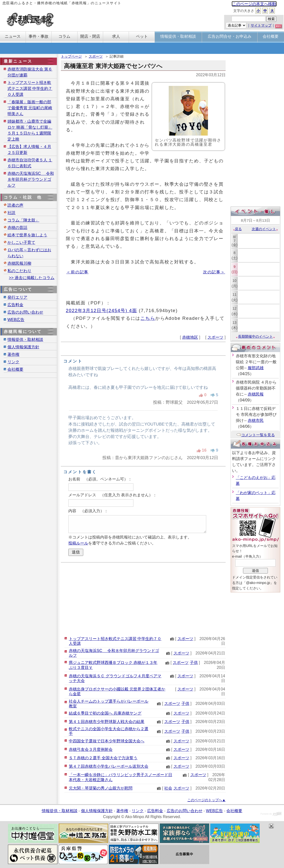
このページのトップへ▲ (206, 800)
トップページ (71, 56)
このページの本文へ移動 (254, 4)
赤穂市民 (256, 420)
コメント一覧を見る (256, 435)
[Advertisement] (143, 599)
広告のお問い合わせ (25, 312)
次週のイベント (265, 229)
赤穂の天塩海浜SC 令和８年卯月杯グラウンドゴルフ (31, 179)
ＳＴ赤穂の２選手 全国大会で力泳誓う (103, 758)
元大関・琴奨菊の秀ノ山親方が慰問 (101, 788)
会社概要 (15, 369)
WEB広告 (16, 320)
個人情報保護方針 (23, 347)
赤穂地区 (190, 337)
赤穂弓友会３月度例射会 (91, 749)
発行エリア (17, 297)
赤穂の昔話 (17, 228)
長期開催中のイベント (255, 336)
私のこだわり (19, 271)
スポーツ (96, 56)
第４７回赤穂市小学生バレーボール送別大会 (109, 766)
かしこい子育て (21, 242)
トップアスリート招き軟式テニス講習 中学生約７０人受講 (30, 89)
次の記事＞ (214, 272)
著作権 (13, 354)
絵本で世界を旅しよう (27, 235)
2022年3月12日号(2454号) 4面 (101, 310)
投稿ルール (78, 543)
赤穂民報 (256, 394)
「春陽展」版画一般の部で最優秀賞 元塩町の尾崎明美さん (30, 108)
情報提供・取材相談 (25, 340)
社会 (168, 788)
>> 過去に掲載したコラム (32, 278)
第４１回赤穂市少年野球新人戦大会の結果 (107, 722)
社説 (11, 213)
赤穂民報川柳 (19, 263)
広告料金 (15, 305)
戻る (237, 229)
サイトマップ (261, 25)
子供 (194, 663)
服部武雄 (256, 368)
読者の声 (15, 205)
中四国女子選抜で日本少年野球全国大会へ (107, 741)
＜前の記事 (77, 272)
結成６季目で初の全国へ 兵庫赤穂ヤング (105, 713)
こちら (148, 318)
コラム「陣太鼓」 (23, 220)
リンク (13, 362)
